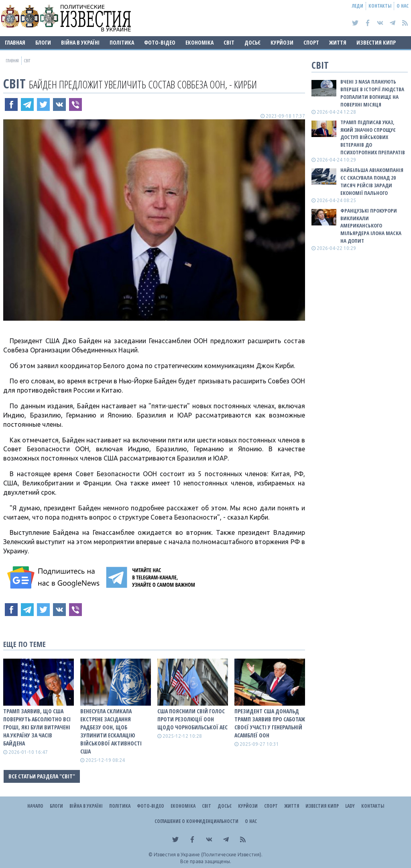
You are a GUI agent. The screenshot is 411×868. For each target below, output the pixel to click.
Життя (338, 42)
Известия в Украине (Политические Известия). (208, 855)
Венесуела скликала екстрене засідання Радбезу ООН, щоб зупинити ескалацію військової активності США (111, 731)
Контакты (380, 6)
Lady (350, 806)
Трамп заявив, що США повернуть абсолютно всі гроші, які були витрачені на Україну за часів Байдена (37, 727)
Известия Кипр (376, 42)
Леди (358, 6)
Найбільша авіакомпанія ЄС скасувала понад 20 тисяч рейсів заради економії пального (372, 181)
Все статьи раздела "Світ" (42, 776)
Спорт (311, 42)
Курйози (282, 42)
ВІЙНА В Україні (80, 42)
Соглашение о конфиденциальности (196, 821)
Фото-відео (160, 42)
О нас (403, 6)
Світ (229, 42)
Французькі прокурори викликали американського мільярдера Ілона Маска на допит (371, 226)
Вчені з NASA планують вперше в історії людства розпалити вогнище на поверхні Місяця (372, 93)
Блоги (43, 42)
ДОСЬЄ (252, 42)
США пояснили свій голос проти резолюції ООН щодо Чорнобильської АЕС (192, 719)
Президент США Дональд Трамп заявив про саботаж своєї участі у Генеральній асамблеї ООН (270, 723)
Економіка (199, 42)
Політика (122, 42)
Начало (35, 806)
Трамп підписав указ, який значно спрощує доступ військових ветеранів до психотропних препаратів (373, 137)
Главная (15, 42)
